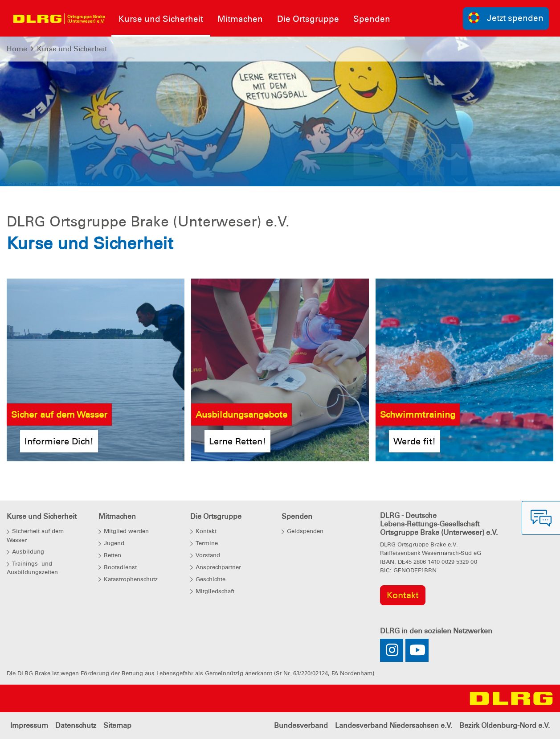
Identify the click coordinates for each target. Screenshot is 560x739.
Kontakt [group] (403, 595)
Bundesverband (301, 725)
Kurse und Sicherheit (72, 49)
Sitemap (117, 725)
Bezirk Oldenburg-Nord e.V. (505, 725)
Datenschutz (76, 725)
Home (17, 49)
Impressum (29, 725)
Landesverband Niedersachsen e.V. (394, 725)
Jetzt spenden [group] (506, 18)
